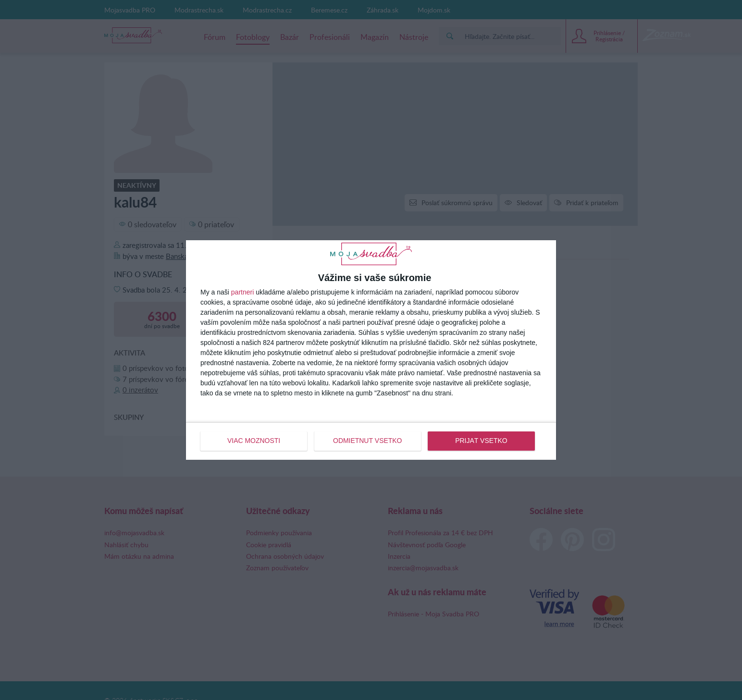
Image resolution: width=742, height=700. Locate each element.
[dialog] (371, 350)
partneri (242, 293)
